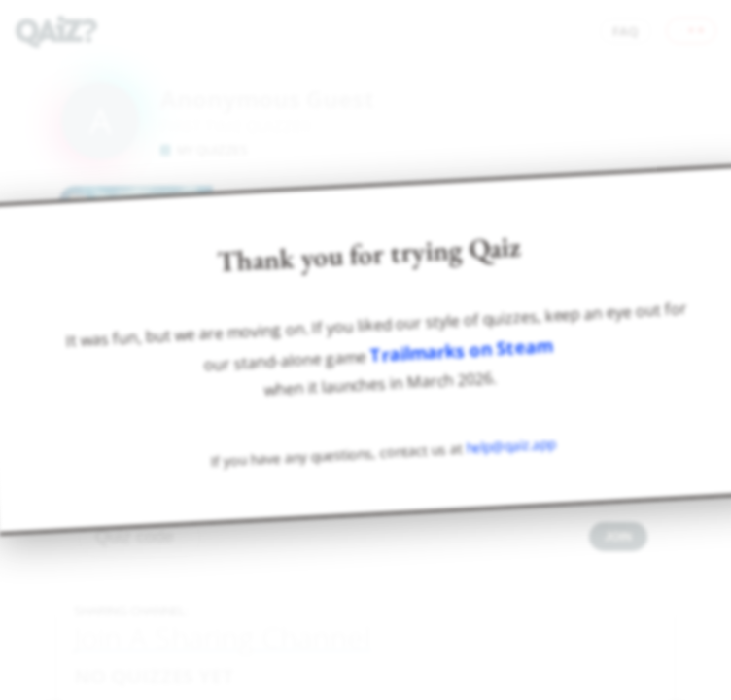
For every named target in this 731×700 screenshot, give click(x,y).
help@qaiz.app (511, 446)
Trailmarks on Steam (461, 351)
